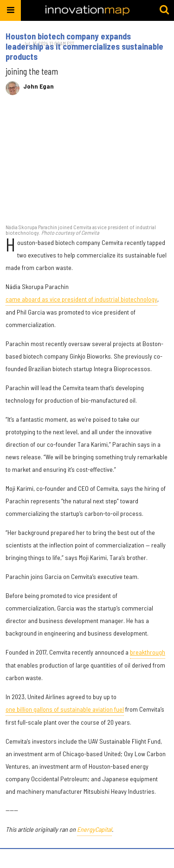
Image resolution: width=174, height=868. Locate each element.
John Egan (39, 86)
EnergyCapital (94, 829)
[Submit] (164, 10)
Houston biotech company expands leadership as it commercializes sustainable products (84, 46)
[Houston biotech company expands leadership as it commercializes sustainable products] (87, 164)
